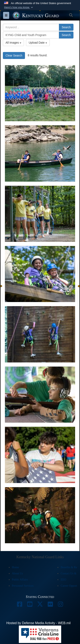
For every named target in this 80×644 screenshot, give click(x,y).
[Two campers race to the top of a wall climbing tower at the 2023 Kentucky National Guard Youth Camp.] (40, 334)
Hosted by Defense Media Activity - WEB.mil (38, 623)
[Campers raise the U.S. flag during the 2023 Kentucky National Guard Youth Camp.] (40, 455)
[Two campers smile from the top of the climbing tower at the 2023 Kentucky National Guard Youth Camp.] (40, 274)
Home (15, 567)
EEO (63, 580)
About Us (17, 573)
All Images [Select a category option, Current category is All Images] (13, 43)
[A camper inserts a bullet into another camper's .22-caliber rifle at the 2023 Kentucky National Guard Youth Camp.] (40, 395)
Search (66, 27)
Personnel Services (23, 586)
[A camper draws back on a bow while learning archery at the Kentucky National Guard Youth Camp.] (40, 214)
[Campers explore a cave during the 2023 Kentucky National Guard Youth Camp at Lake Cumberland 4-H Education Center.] (40, 515)
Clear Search (14, 55)
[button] (19, 7)
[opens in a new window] (20, 605)
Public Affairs (20, 580)
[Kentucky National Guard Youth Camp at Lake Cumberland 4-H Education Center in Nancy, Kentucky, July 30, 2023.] (40, 93)
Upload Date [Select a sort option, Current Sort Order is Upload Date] (38, 43)
